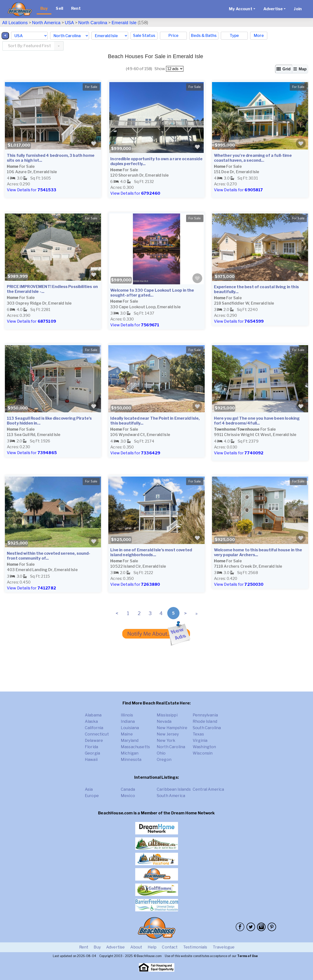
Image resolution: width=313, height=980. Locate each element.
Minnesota (131, 760)
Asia (89, 789)
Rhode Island (205, 721)
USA (69, 23)
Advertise (115, 947)
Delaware (94, 740)
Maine (127, 734)
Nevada (164, 721)
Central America (208, 789)
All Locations (15, 23)
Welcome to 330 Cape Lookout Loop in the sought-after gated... (152, 293)
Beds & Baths (204, 36)
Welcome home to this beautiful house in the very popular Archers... (258, 552)
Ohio (161, 753)
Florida (91, 747)
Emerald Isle (124, 23)
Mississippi (167, 715)
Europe (92, 796)
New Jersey (168, 734)
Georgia (92, 753)
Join (298, 9)
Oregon (164, 760)
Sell (59, 8)
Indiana (128, 721)
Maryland (130, 740)
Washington (204, 747)
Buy (44, 8)
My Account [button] (241, 9)
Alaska (91, 721)
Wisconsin (203, 753)
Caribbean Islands (174, 789)
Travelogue (224, 947)
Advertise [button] (273, 9)
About (136, 947)
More (259, 36)
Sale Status (144, 36)
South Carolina (207, 728)
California (94, 728)
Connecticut (97, 734)
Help (152, 947)
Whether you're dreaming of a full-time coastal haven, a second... (253, 158)
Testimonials (195, 947)
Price (173, 36)
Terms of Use (247, 956)
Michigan (130, 753)
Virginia (200, 740)
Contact (170, 947)
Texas (198, 734)
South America (171, 796)
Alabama (93, 715)
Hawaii (91, 760)
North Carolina (93, 23)
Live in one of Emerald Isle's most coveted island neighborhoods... (151, 552)
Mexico (128, 796)
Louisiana (130, 728)
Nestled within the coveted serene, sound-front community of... (49, 556)
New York (166, 740)
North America (46, 23)
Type (234, 36)
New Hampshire (172, 728)
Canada (128, 789)
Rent (76, 8)
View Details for (32, 190)
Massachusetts (135, 747)
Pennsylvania (205, 715)
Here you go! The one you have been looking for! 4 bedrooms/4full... (257, 421)
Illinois (127, 715)
